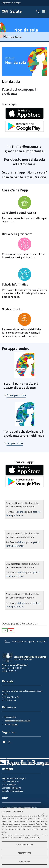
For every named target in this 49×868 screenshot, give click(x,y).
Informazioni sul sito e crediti (18, 721)
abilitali (21, 512)
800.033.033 (22, 665)
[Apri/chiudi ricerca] (38, 11)
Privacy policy (35, 837)
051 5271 (17, 788)
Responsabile (11, 717)
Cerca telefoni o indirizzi (12, 791)
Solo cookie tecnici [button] (25, 845)
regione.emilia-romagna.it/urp (24, 808)
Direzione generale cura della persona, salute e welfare (22, 692)
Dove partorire (16, 395)
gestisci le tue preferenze (23, 514)
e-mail (15, 724)
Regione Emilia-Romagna (11, 3)
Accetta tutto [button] (24, 853)
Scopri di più (15, 443)
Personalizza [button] (24, 861)
